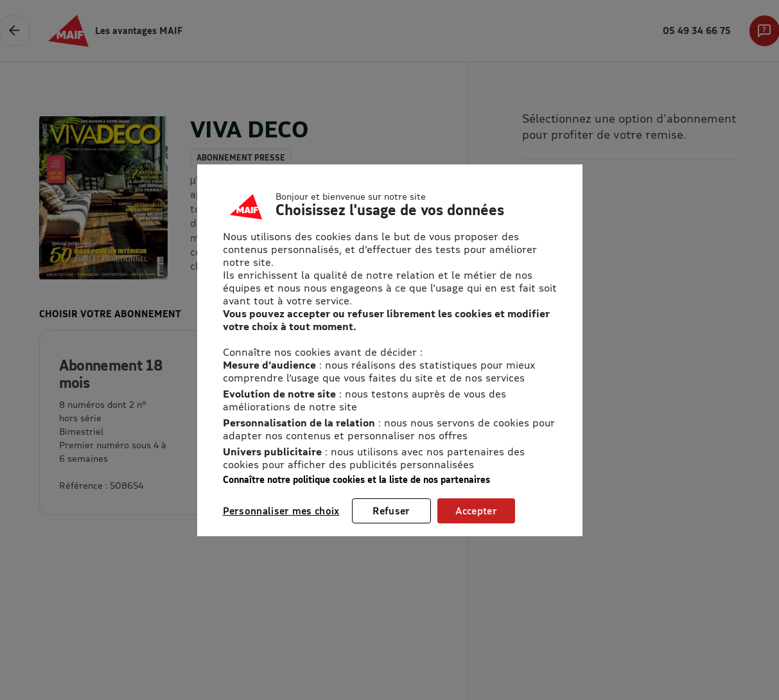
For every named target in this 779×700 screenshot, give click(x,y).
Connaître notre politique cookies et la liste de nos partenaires (356, 479)
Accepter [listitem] (476, 511)
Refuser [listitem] (391, 511)
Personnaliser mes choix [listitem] (281, 511)
